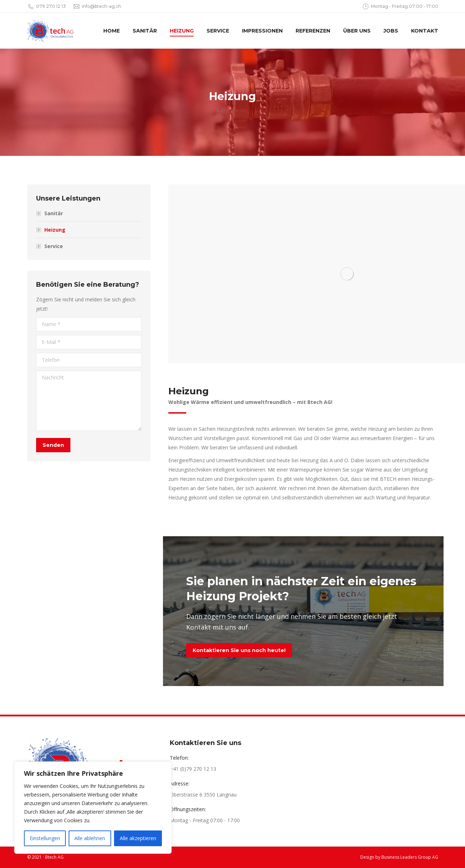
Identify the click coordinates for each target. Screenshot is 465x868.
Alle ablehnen (90, 838)
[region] (93, 808)
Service (54, 246)
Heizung (55, 230)
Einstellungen (45, 838)
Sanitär (54, 213)
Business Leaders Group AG (410, 857)
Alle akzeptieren (138, 838)
